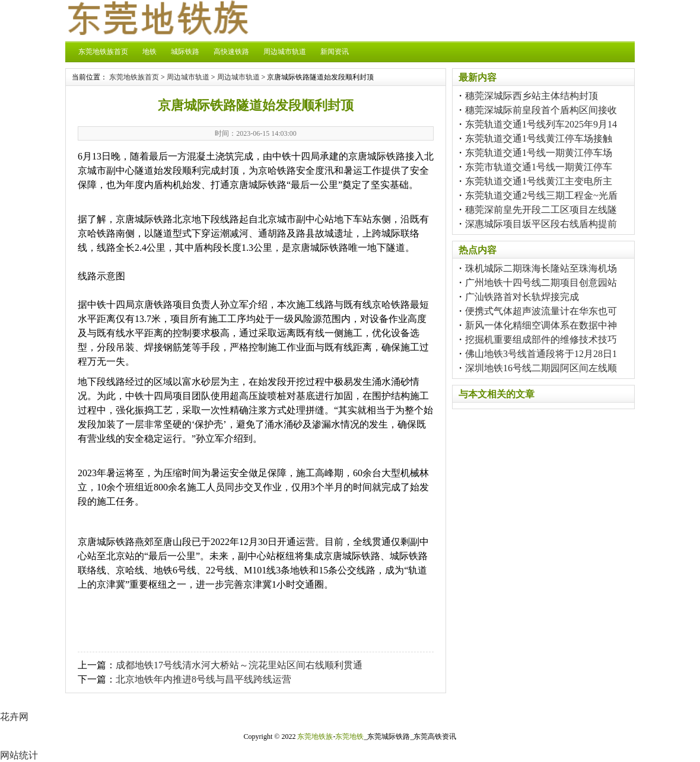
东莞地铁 (349, 737)
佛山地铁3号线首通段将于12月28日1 (541, 354)
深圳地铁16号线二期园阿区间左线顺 (541, 368)
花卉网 (14, 717)
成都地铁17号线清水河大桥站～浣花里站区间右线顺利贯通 (239, 665)
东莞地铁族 (315, 737)
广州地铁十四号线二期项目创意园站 (541, 283)
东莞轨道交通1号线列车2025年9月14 (541, 124)
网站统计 (19, 755)
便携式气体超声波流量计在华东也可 (541, 311)
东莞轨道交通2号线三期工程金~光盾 (541, 195)
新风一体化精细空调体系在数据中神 (541, 325)
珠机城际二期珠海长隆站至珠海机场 (541, 268)
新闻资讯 (335, 52)
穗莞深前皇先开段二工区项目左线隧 (541, 210)
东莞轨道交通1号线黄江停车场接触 (539, 138)
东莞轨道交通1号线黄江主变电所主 (539, 181)
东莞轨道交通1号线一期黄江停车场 (539, 153)
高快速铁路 (231, 52)
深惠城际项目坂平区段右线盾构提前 (541, 224)
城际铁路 (185, 52)
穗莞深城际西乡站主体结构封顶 (532, 96)
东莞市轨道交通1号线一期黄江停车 (539, 167)
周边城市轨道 (285, 52)
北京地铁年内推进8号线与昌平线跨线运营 (203, 679)
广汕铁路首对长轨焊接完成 (522, 297)
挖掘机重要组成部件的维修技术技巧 (541, 339)
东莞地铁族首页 (103, 52)
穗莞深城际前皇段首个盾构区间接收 (541, 110)
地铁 (149, 52)
